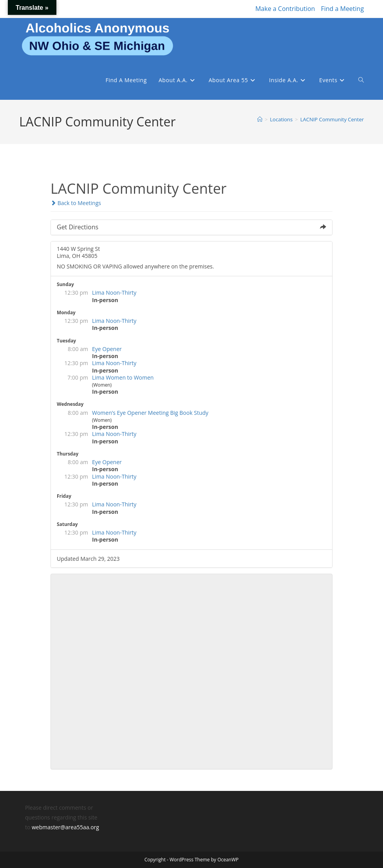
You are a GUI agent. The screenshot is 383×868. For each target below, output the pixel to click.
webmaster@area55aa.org (65, 827)
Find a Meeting (342, 9)
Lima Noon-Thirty (114, 293)
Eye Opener (107, 349)
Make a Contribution (285, 9)
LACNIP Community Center (332, 119)
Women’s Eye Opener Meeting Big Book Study (150, 413)
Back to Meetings (76, 203)
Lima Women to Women (123, 377)
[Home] (260, 119)
